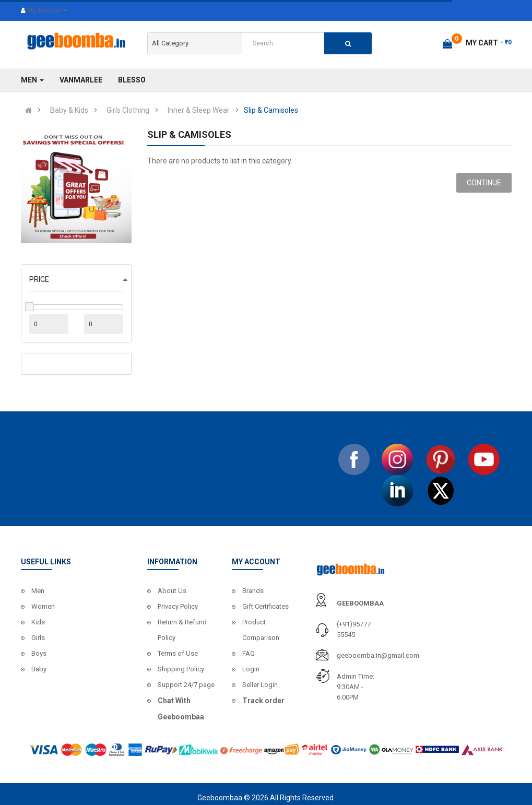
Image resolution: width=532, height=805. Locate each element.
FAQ (249, 653)
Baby (39, 669)
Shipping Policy (181, 669)
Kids (38, 622)
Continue (484, 183)
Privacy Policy (178, 606)
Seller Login (260, 685)
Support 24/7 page (186, 685)
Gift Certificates (265, 606)
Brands (253, 591)
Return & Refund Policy (182, 630)
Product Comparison (261, 630)
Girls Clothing (128, 110)
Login (251, 669)
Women (43, 606)
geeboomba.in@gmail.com (378, 655)
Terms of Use (178, 653)
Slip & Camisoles (271, 110)
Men (38, 591)
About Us (172, 591)
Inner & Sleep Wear (199, 110)
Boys (39, 653)
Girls (38, 638)
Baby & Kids (69, 110)
